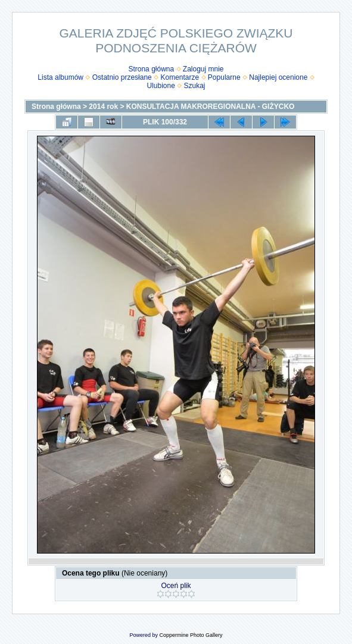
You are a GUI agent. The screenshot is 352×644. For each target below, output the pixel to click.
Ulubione (161, 86)
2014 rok (103, 107)
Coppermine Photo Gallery (191, 635)
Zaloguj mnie (203, 69)
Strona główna (151, 69)
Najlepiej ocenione (278, 77)
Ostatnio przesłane (122, 77)
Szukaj (195, 86)
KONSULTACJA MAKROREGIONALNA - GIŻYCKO (211, 107)
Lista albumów (60, 77)
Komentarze (180, 77)
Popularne (224, 77)
